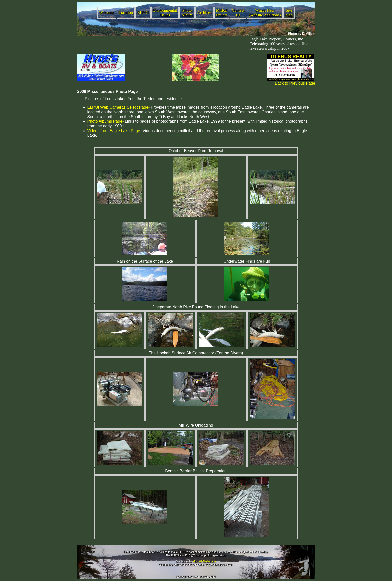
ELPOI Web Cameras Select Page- (119, 107)
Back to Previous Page (295, 83)
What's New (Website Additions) (265, 13)
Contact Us (238, 13)
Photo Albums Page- (106, 121)
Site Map (289, 13)
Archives (204, 13)
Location (126, 13)
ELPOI (143, 13)
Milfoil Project (222, 13)
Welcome (107, 13)
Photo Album (187, 13)
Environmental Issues (165, 13)
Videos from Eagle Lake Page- (115, 131)
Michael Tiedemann (204, 561)
